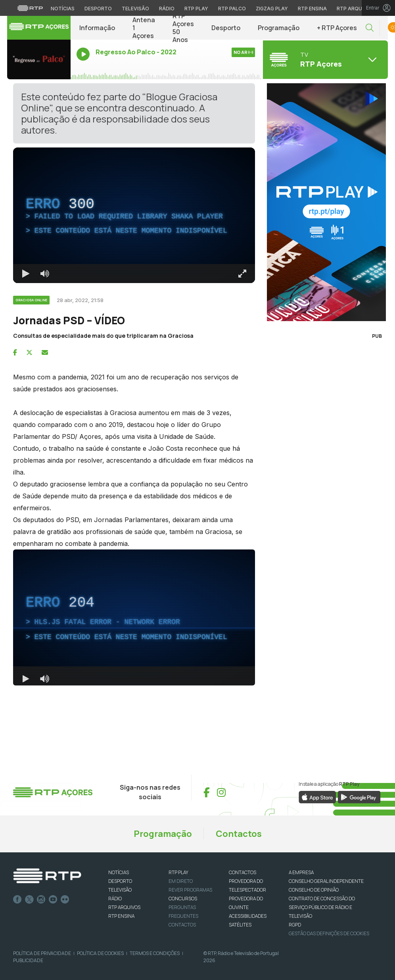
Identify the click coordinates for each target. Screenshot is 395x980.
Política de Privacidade (42, 953)
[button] (370, 28)
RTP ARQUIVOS (124, 907)
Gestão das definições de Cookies (329, 933)
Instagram (41, 900)
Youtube (53, 900)
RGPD (295, 925)
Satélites (240, 925)
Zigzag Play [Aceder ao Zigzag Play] (272, 9)
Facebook (17, 900)
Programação (279, 28)
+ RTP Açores (337, 28)
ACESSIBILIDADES (248, 916)
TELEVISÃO (120, 890)
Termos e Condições (155, 953)
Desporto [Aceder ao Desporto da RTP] (98, 9)
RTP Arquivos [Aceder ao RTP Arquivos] (355, 9)
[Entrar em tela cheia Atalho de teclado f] (242, 274)
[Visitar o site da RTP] (30, 8)
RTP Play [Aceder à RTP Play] (196, 9)
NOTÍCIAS (119, 872)
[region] (134, 215)
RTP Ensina (121, 916)
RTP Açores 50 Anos (183, 28)
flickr (65, 900)
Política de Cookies (100, 953)
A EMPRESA (301, 872)
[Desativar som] (45, 274)
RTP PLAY (178, 872)
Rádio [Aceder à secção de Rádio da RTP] (167, 9)
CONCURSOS (183, 899)
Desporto (226, 28)
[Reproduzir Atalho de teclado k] (26, 274)
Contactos (239, 834)
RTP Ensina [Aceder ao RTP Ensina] (312, 9)
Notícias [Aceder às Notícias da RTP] (63, 9)
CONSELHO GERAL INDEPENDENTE (326, 881)
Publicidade (28, 960)
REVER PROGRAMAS (190, 890)
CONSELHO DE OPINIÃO (314, 890)
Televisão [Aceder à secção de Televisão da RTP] (135, 9)
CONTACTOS (243, 872)
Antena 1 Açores (144, 28)
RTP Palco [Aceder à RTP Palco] (232, 9)
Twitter (29, 900)
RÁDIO (115, 899)
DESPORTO (120, 881)
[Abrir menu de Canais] (324, 59)
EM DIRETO (181, 881)
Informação (97, 28)
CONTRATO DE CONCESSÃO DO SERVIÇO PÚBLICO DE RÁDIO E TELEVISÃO (322, 907)
